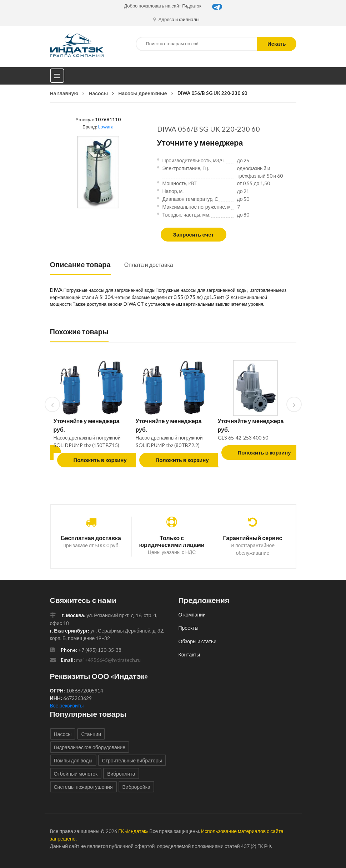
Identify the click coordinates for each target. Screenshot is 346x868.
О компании (192, 615)
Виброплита (121, 774)
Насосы (98, 93)
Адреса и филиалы (176, 19)
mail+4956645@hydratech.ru (108, 660)
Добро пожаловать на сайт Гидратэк (163, 6)
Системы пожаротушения (83, 787)
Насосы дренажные (142, 93)
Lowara (106, 127)
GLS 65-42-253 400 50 (243, 438)
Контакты (189, 654)
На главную (64, 93)
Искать (277, 44)
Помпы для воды (73, 760)
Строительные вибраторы (132, 760)
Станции (91, 734)
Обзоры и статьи (198, 641)
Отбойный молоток (76, 774)
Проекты (189, 628)
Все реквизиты (67, 705)
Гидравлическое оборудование (90, 747)
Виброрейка (136, 787)
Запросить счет (194, 234)
